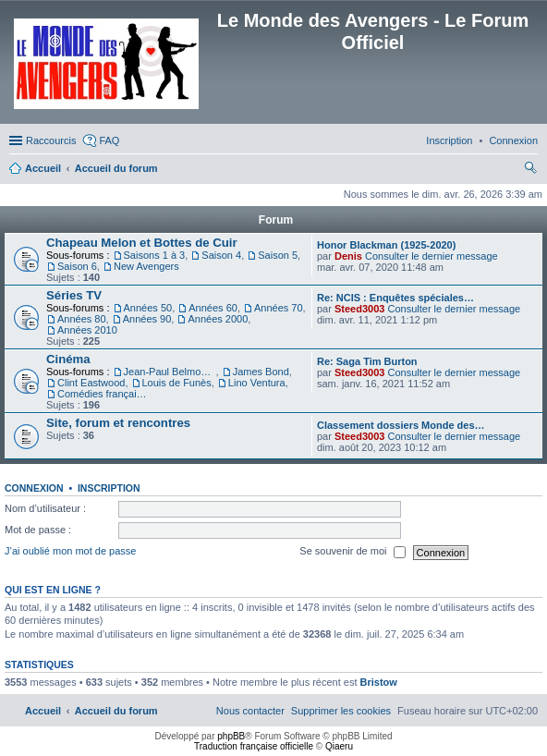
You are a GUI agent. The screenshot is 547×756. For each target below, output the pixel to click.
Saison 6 (77, 266)
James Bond (261, 372)
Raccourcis (51, 140)
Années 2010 (87, 330)
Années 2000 (218, 319)
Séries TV (74, 295)
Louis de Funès (177, 383)
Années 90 (147, 319)
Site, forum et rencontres (118, 423)
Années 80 (82, 319)
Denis (348, 256)
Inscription (109, 488)
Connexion (34, 488)
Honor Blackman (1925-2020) (386, 245)
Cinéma (68, 359)
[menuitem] (513, 140)
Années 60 (213, 308)
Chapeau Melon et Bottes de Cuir (142, 243)
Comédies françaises (103, 394)
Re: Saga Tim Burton (367, 361)
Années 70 (279, 308)
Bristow (379, 682)
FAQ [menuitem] (109, 140)
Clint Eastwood (91, 383)
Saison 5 (278, 255)
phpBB (231, 736)
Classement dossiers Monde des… (401, 425)
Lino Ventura (257, 383)
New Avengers (146, 266)
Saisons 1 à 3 (155, 255)
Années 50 (148, 308)
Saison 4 (221, 255)
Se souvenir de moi (352, 553)
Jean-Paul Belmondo (170, 372)
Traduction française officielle (254, 746)
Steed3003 (359, 309)
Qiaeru (339, 746)
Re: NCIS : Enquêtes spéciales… (395, 298)
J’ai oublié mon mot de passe (70, 552)
